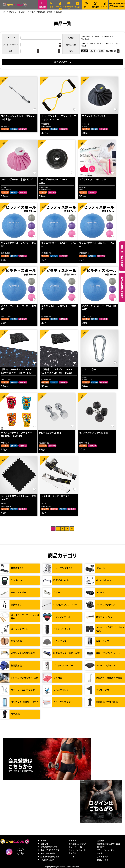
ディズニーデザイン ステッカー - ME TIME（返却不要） (17, 434)
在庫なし (85, 39)
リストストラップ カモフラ (56, 496)
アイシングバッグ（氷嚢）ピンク (17, 179)
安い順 (85, 51)
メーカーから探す (48, 853)
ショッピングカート (77, 850)
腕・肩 (108, 43)
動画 (51, 7)
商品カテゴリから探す (50, 850)
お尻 (84, 46)
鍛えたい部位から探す (122, 287)
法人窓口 (78, 7)
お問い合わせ (69, 8)
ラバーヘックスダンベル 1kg (93, 433)
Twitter (21, 852)
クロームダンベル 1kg (50, 433)
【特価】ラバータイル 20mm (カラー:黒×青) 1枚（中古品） (17, 371)
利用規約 (101, 847)
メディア (72, 840)
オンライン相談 (60, 8)
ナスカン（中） (89, 369)
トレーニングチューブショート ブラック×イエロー (59, 118)
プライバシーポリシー (106, 850)
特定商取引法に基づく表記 (108, 844)
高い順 (93, 51)
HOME (43, 840)
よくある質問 (103, 857)
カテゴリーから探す (122, 256)
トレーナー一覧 (75, 847)
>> (72, 528)
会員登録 (95, 7)
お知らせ (44, 844)
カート (87, 5)
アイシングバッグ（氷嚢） (95, 116)
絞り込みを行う (63, 62)
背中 (99, 43)
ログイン (104, 7)
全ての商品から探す (49, 847)
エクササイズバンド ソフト (93, 179)
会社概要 (101, 840)
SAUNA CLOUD (47, 860)
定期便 (96, 36)
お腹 (90, 43)
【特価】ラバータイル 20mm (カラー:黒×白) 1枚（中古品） (58, 371)
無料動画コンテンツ (77, 844)
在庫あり (107, 36)
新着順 (101, 51)
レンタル (85, 36)
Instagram (9, 852)
